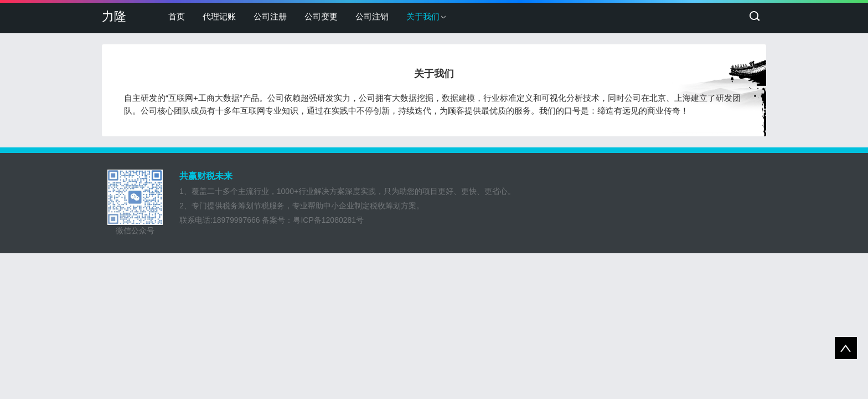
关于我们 (423, 16)
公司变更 (321, 16)
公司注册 (270, 16)
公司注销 (372, 16)
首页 (177, 16)
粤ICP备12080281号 (328, 220)
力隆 (114, 16)
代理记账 (219, 16)
